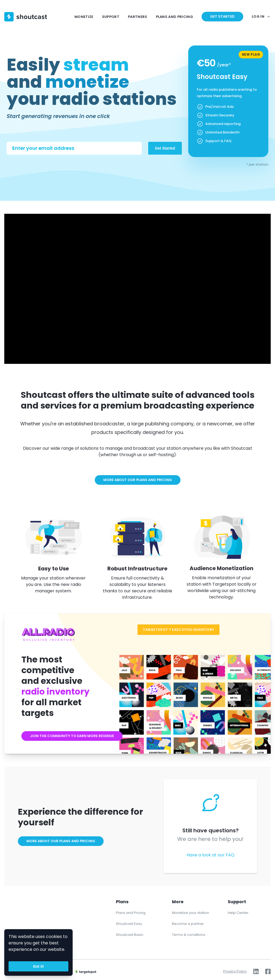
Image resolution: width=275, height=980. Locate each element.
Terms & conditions (189, 935)
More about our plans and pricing (138, 480)
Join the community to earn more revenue (72, 736)
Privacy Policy (235, 971)
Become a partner (188, 924)
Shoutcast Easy (129, 924)
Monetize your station (190, 913)
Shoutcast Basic (130, 935)
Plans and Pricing (131, 913)
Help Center (238, 913)
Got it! (38, 966)
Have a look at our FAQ (211, 855)
